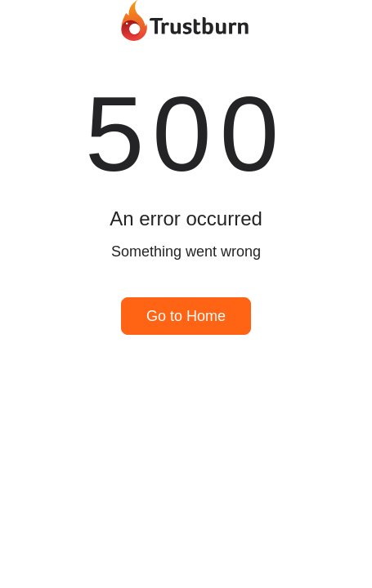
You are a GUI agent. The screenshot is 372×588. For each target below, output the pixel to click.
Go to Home (186, 316)
